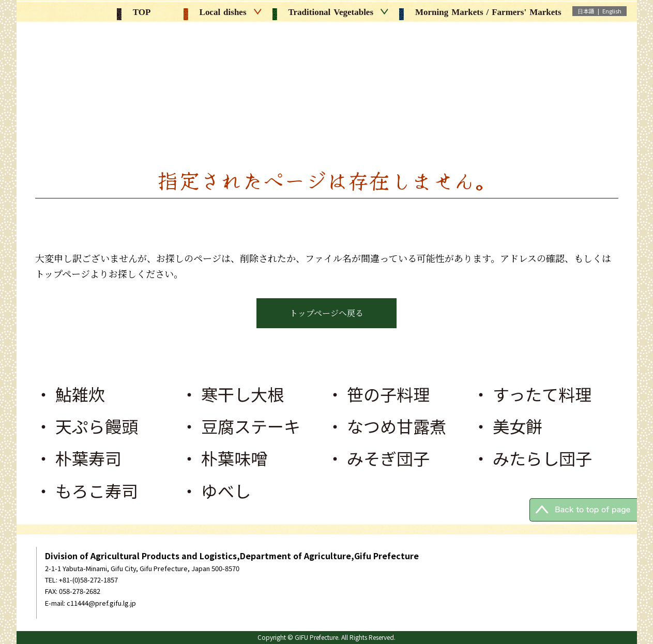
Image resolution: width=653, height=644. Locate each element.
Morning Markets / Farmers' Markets (480, 12)
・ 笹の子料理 (378, 394)
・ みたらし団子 (532, 458)
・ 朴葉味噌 (224, 458)
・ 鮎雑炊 (70, 394)
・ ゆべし (216, 490)
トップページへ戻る (326, 313)
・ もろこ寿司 (87, 490)
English (612, 11)
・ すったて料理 (532, 394)
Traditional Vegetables (331, 12)
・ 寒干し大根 (232, 394)
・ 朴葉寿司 (78, 458)
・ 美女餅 (507, 426)
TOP (134, 12)
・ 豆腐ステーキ (241, 426)
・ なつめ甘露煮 (386, 426)
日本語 (586, 11)
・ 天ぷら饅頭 (87, 426)
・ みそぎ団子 (378, 458)
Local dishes (223, 12)
